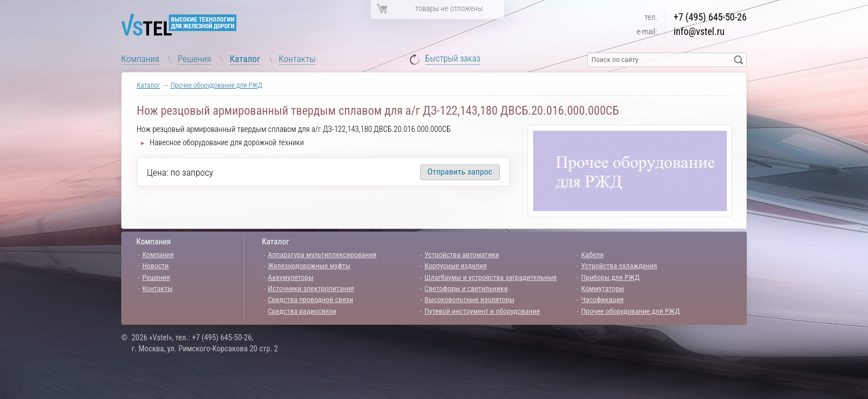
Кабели (593, 254)
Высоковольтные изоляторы (469, 299)
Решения (194, 59)
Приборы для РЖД (611, 277)
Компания (140, 59)
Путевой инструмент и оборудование (482, 311)
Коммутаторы (603, 288)
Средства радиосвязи (302, 311)
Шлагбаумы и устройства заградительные (491, 277)
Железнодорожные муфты (309, 265)
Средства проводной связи (311, 299)
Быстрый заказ (453, 59)
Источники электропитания (311, 288)
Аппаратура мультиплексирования (322, 254)
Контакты (297, 59)
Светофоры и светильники (466, 288)
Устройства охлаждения (619, 265)
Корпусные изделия (456, 265)
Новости (156, 265)
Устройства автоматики (462, 254)
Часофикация (603, 299)
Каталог (245, 59)
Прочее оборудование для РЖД (216, 85)
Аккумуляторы (291, 277)
